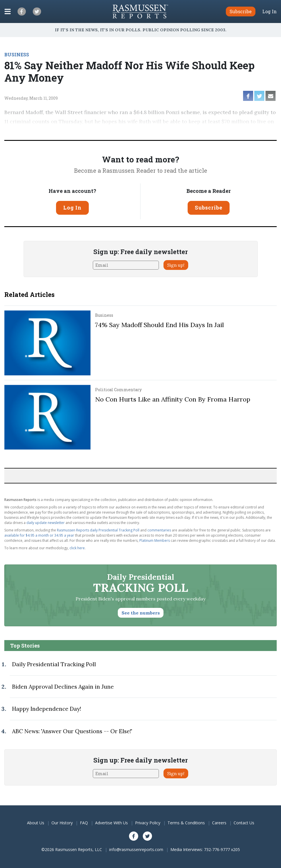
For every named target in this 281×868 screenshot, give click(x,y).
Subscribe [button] (241, 11)
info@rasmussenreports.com (136, 849)
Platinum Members (155, 540)
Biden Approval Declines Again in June (63, 687)
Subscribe (209, 208)
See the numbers (141, 613)
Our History (62, 823)
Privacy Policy (148, 823)
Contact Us (244, 823)
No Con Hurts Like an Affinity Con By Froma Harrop (173, 399)
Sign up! (176, 265)
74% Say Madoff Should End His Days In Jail (159, 325)
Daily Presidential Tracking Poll (54, 664)
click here (77, 548)
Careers (219, 823)
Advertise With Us (111, 823)
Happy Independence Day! (47, 709)
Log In (270, 11)
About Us (36, 823)
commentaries (159, 530)
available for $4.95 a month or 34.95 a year (39, 535)
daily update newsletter (46, 523)
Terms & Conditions (186, 823)
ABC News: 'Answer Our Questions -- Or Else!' (72, 731)
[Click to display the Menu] (8, 11)
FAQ (84, 823)
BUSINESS (17, 54)
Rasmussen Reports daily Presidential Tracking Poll (98, 530)
